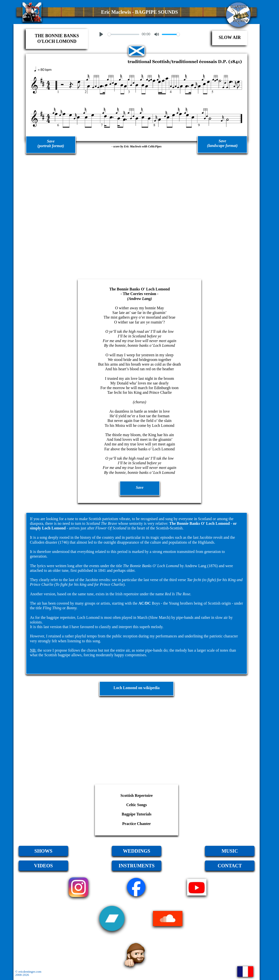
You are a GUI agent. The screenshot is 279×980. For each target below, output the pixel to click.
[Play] (101, 34)
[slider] (123, 34)
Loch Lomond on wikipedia (137, 688)
